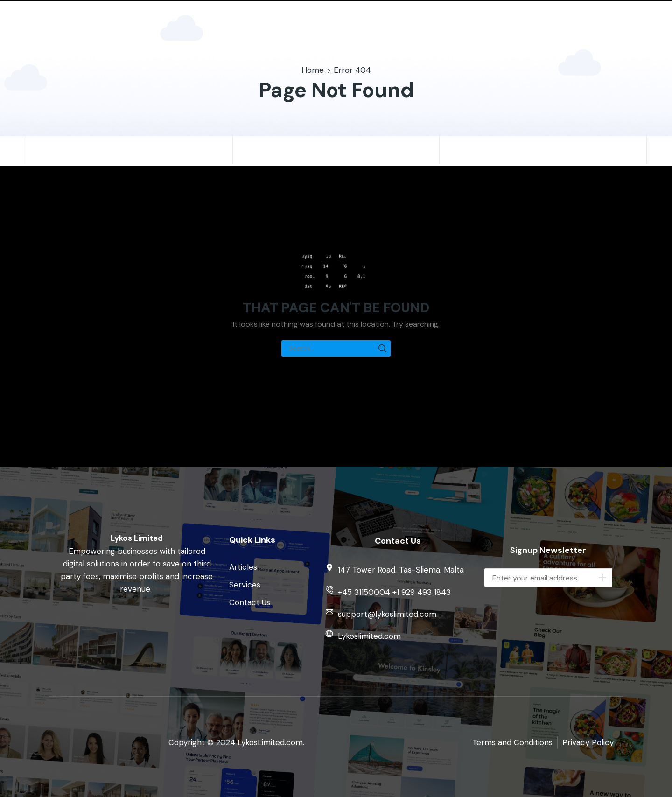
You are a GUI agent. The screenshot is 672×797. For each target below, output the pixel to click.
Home (313, 70)
